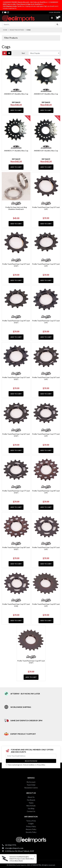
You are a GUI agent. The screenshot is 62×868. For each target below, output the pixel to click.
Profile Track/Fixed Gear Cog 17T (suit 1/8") (46, 435)
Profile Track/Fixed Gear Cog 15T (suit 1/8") (46, 322)
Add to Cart (16, 110)
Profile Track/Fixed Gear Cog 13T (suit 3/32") (16, 265)
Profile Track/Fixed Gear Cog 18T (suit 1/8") (46, 492)
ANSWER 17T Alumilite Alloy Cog (16, 151)
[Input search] (29, 24)
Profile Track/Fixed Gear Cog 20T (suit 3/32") (31, 662)
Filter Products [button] (11, 38)
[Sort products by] (44, 53)
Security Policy (31, 832)
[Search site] (57, 24)
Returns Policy (31, 829)
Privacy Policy (41, 765)
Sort (23, 53)
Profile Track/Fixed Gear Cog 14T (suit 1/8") (46, 265)
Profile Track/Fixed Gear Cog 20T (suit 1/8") (46, 605)
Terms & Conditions (29, 765)
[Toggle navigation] (52, 18)
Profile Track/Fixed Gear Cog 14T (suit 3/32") (16, 322)
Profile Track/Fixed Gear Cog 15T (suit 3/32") (16, 378)
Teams (31, 803)
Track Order (31, 785)
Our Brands (31, 800)
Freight (31, 824)
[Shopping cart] (57, 18)
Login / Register (55, 12)
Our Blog (31, 808)
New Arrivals (31, 806)
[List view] (9, 53)
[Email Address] (31, 756)
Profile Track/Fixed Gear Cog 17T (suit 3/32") (16, 492)
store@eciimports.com (14, 848)
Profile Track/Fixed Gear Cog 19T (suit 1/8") (46, 548)
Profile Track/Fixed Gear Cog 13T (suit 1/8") (46, 208)
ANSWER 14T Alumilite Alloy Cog (46, 94)
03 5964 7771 (11, 845)
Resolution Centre (31, 788)
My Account (31, 782)
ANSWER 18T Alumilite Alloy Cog (46, 151)
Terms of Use (31, 821)
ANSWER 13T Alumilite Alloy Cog (16, 94)
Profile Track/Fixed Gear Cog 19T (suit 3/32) (16, 605)
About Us (31, 797)
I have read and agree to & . (25, 765)
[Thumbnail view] (5, 53)
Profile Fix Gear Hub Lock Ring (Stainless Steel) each (16, 208)
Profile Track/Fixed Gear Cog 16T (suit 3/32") (16, 435)
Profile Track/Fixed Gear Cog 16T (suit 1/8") (46, 378)
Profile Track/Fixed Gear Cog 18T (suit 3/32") (16, 548)
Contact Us (31, 811)
